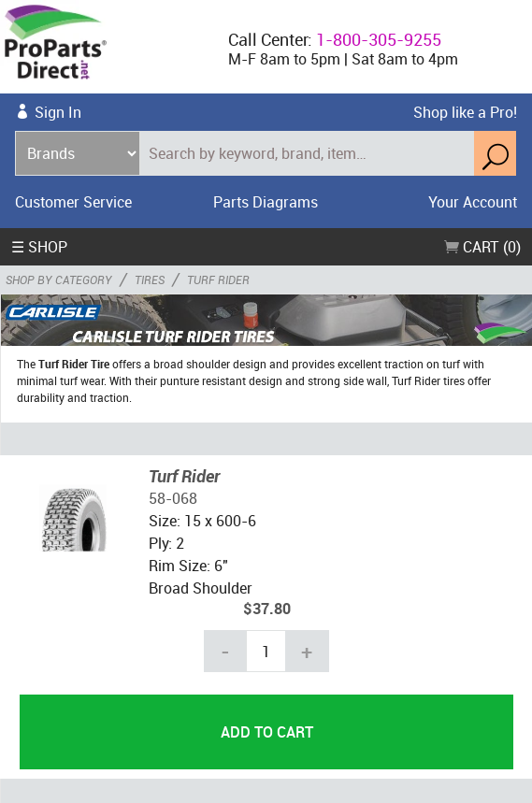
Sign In (58, 112)
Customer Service (73, 202)
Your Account (473, 202)
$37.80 (267, 609)
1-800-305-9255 (379, 39)
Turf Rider (184, 476)
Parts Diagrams (266, 202)
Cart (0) (482, 247)
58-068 (173, 498)
